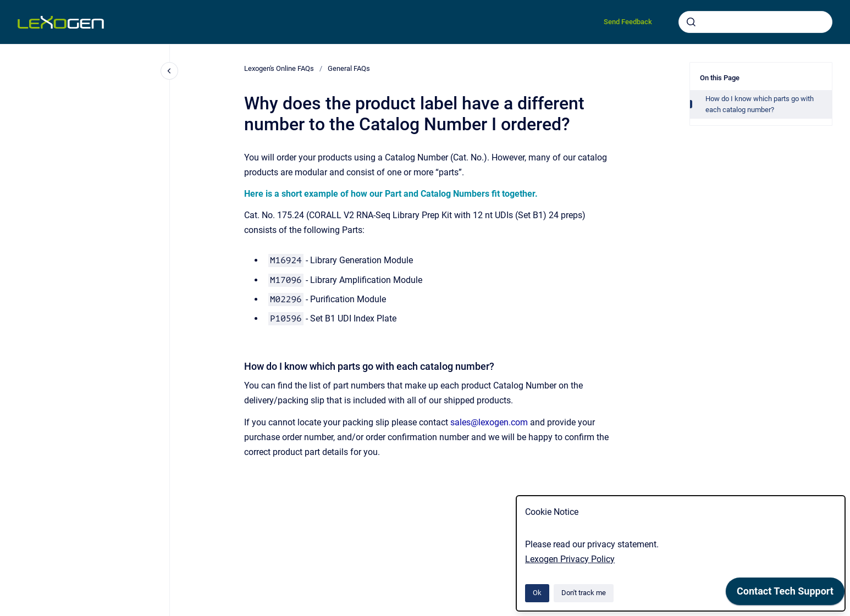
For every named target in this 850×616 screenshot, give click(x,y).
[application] (785, 594)
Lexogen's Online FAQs (279, 68)
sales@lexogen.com (489, 422)
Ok (537, 593)
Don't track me (584, 593)
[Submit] (691, 22)
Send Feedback (628, 22)
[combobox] (755, 22)
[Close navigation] (169, 71)
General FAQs (349, 68)
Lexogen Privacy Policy (570, 559)
